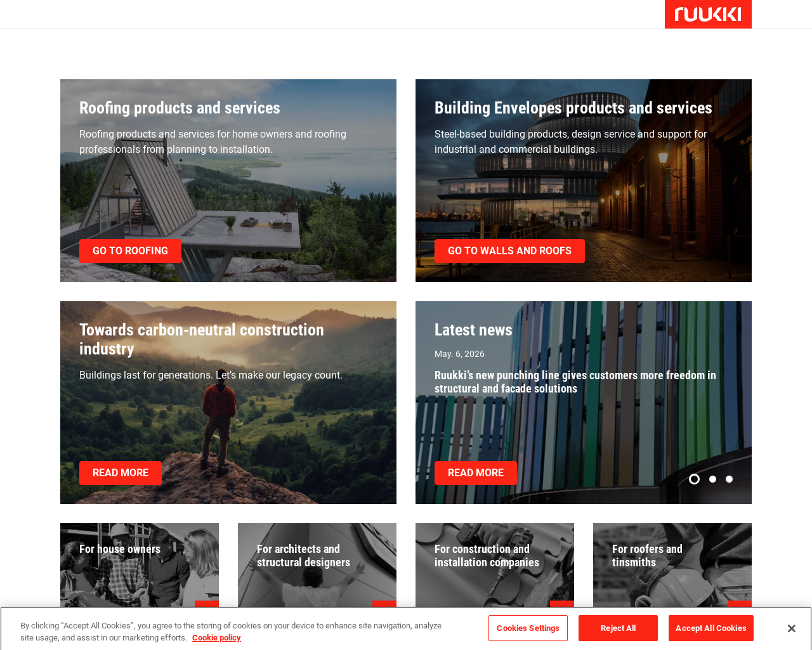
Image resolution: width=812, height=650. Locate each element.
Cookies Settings (528, 633)
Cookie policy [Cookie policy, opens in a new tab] (217, 643)
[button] (694, 479)
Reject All (618, 633)
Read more (121, 473)
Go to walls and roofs (510, 251)
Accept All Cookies (711, 633)
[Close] (792, 633)
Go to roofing (130, 251)
